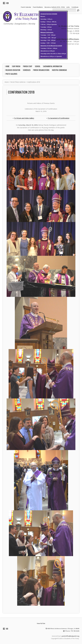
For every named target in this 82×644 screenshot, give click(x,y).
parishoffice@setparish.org (70, 636)
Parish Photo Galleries (18, 82)
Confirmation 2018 (34, 82)
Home (7, 82)
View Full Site (41, 623)
